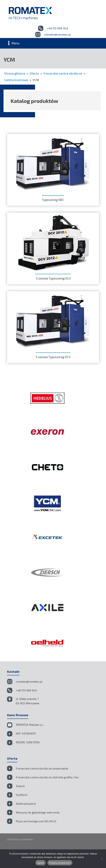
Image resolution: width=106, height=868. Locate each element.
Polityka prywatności (60, 863)
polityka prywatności (20, 839)
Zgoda (40, 863)
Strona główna (15, 73)
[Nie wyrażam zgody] (102, 859)
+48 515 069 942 (57, 28)
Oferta (34, 73)
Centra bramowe (16, 80)
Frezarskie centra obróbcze (63, 73)
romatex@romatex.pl (57, 34)
